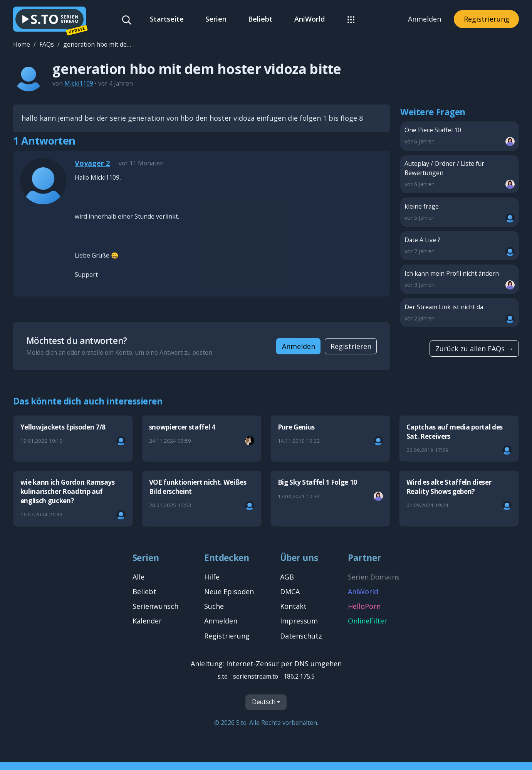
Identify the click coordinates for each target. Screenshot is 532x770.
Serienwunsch (155, 606)
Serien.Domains (374, 577)
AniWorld (310, 19)
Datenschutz (301, 636)
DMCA (290, 591)
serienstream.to (256, 676)
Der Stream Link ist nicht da (460, 313)
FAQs (47, 44)
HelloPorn (364, 606)
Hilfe (212, 577)
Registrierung (487, 19)
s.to (223, 676)
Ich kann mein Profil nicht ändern (460, 279)
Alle (138, 577)
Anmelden (425, 19)
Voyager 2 (92, 163)
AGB (287, 577)
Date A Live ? (460, 246)
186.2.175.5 (299, 676)
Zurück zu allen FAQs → (474, 349)
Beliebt (260, 19)
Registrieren (351, 346)
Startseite (167, 19)
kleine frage (460, 212)
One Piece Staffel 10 (460, 136)
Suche (214, 606)
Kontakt (293, 606)
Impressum (299, 621)
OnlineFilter (368, 621)
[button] (351, 19)
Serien (216, 19)
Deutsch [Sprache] (264, 702)
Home (22, 44)
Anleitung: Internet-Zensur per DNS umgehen (266, 664)
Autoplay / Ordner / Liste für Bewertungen (460, 174)
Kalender (147, 621)
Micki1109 (79, 83)
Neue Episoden (229, 591)
